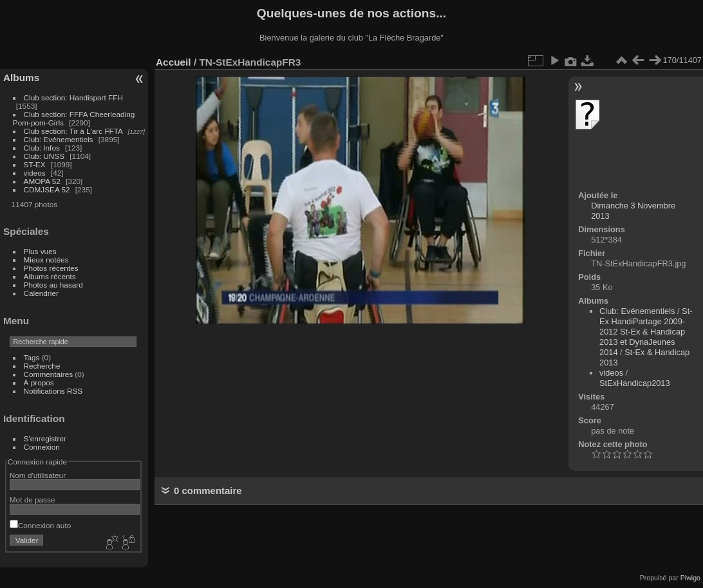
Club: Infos (42, 148)
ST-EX (35, 164)
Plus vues (40, 251)
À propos (39, 382)
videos (35, 173)
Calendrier (41, 293)
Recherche (42, 366)
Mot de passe (33, 500)
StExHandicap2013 (635, 383)
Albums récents (50, 276)
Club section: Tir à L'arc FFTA (73, 131)
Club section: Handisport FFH (73, 97)
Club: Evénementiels (59, 139)
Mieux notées (46, 260)
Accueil (173, 62)
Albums (21, 78)
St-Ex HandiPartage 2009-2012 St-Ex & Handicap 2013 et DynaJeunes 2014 (646, 332)
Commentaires (49, 374)
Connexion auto (40, 525)
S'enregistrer (45, 438)
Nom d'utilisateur (38, 475)
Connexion (42, 447)
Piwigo (690, 578)
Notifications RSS (53, 391)
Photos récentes (51, 268)
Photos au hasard (53, 285)
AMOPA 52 (42, 181)
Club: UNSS (44, 156)
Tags (32, 357)
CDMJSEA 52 (47, 189)
